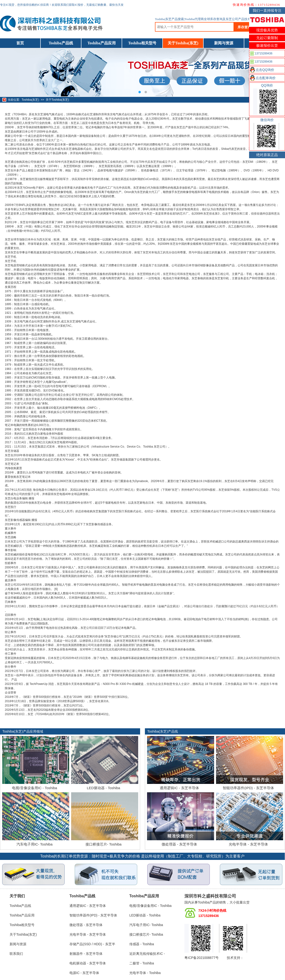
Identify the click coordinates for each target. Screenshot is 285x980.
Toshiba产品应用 (102, 43)
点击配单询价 (266, 78)
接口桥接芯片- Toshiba (104, 844)
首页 (20, 43)
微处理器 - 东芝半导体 (179, 844)
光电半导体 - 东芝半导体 (248, 844)
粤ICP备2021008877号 (202, 958)
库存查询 (244, 27)
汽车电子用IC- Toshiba (35, 844)
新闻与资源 (224, 43)
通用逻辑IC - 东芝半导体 (179, 788)
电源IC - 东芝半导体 (84, 973)
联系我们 (16, 954)
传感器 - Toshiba (142, 944)
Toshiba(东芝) (30, 100)
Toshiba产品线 (61, 43)
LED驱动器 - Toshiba (103, 788)
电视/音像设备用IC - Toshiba (35, 788)
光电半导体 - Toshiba (145, 973)
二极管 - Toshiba (142, 963)
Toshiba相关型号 (142, 43)
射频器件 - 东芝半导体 (86, 954)
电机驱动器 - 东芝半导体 (88, 963)
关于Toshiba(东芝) (183, 43)
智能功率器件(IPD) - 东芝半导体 (248, 788)
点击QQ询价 (265, 70)
